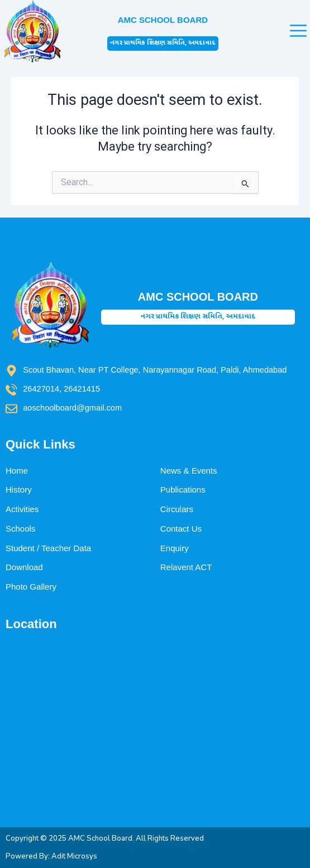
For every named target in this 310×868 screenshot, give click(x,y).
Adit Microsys (74, 856)
